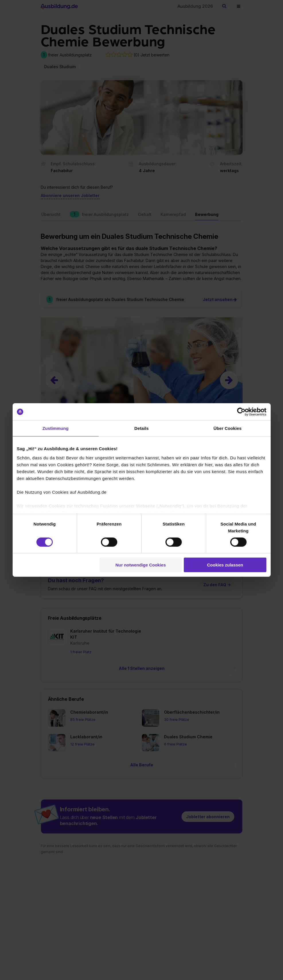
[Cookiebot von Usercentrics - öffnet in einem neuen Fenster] (241, 412)
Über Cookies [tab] (228, 428)
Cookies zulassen (225, 565)
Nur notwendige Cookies (140, 565)
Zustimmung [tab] (55, 428)
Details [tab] (142, 428)
